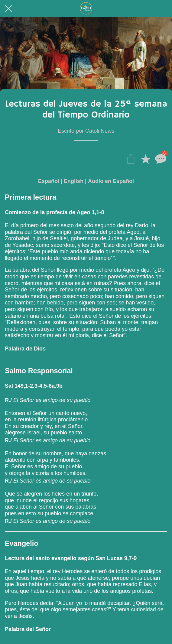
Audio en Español (111, 181)
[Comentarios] (160, 159)
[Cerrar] (8, 8)
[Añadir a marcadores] (145, 159)
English (74, 181)
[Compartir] (131, 159)
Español (49, 181)
